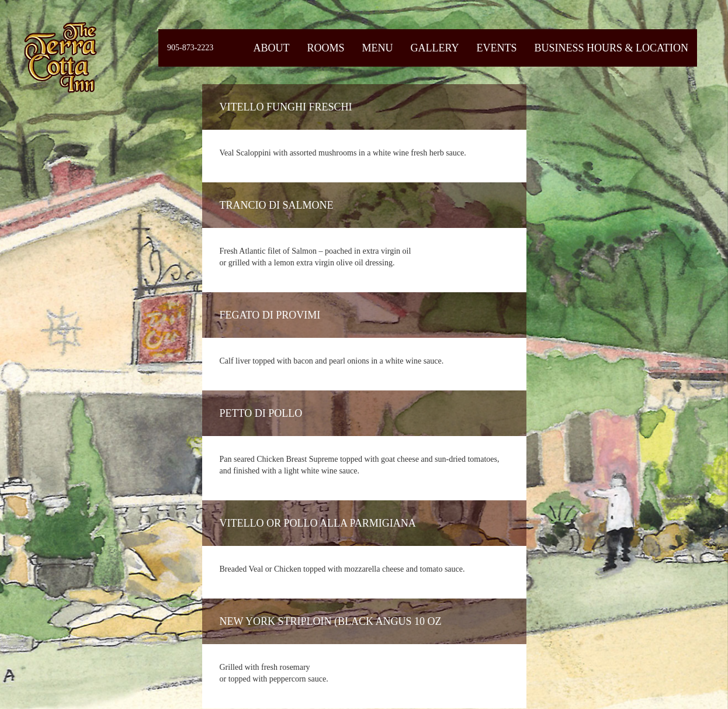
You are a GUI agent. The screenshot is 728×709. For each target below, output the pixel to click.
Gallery (434, 48)
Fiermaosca (60, 57)
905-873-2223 (190, 48)
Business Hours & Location (611, 48)
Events (496, 48)
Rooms (325, 48)
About (271, 48)
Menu (377, 48)
